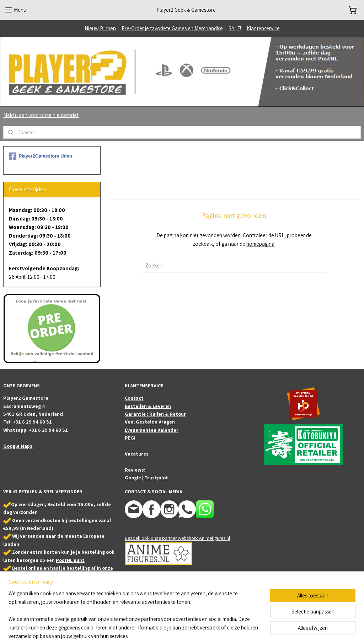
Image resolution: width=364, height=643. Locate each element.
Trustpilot (156, 478)
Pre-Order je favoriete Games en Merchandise (172, 28)
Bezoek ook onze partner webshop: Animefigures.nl (177, 538)
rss (181, 630)
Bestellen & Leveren (148, 406)
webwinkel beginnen (203, 630)
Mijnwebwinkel (253, 630)
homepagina (260, 244)
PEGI (130, 438)
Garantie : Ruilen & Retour (155, 414)
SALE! (235, 28)
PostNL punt (70, 560)
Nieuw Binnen (100, 28)
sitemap (170, 630)
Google (133, 478)
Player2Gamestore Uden (40, 156)
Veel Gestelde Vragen (150, 422)
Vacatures (137, 454)
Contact (134, 398)
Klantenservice (263, 28)
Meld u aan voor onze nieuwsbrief (41, 115)
